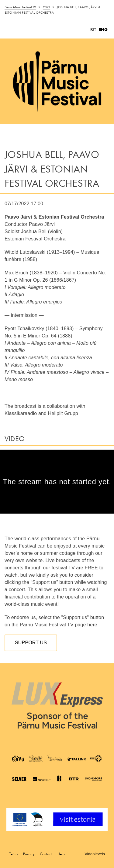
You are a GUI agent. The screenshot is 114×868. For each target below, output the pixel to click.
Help (61, 854)
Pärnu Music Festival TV (20, 7)
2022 (47, 7)
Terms (14, 854)
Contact (46, 854)
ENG (103, 30)
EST (93, 30)
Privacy (29, 854)
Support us (31, 643)
